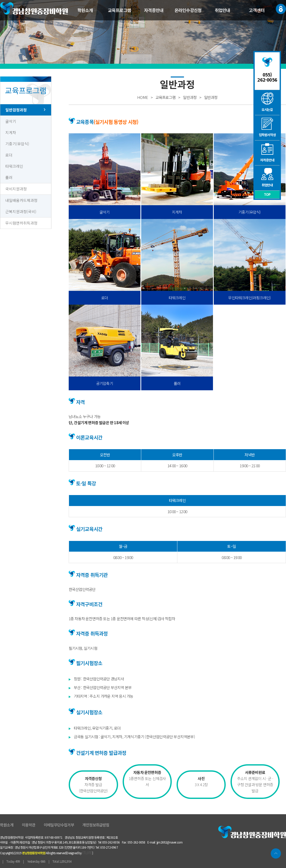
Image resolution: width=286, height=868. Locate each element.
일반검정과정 (16, 110)
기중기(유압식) (17, 144)
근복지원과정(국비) (21, 211)
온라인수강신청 (188, 10)
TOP (267, 194)
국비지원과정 (16, 189)
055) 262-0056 (267, 77)
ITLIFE (87, 853)
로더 (9, 155)
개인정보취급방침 (96, 825)
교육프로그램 (119, 10)
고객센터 (257, 10)
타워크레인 (14, 166)
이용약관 (29, 825)
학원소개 (85, 10)
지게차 (11, 132)
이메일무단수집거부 (59, 825)
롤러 (9, 177)
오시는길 (267, 102)
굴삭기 (11, 121)
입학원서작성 (267, 127)
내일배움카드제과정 (21, 200)
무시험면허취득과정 (21, 223)
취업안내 (223, 10)
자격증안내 (154, 10)
